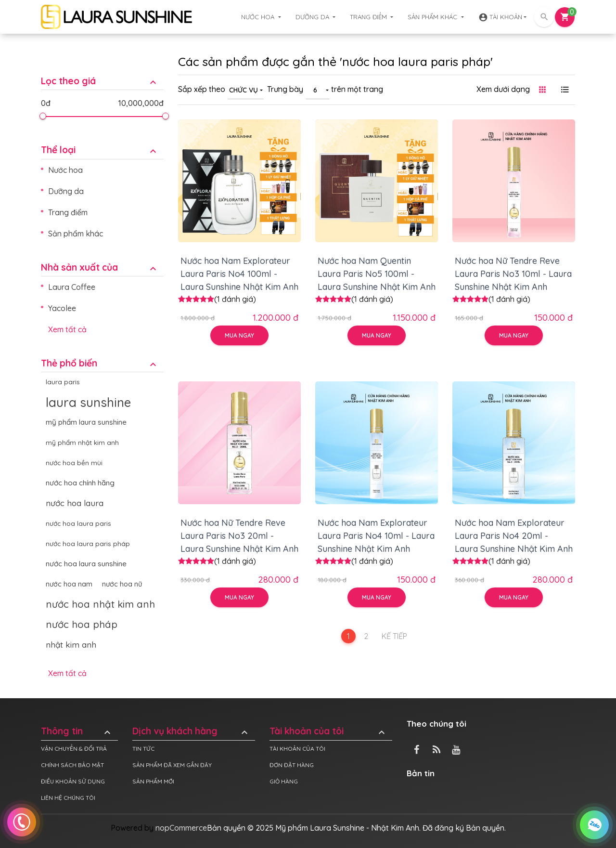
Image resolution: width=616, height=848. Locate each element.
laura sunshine (88, 402)
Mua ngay (239, 335)
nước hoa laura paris (78, 523)
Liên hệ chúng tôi (68, 798)
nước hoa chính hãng (80, 483)
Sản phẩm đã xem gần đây (172, 765)
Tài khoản (500, 17)
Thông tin (77, 731)
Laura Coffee (72, 287)
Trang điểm (369, 17)
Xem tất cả (67, 329)
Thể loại (100, 150)
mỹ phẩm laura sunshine (86, 422)
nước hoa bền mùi (74, 463)
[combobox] (246, 90)
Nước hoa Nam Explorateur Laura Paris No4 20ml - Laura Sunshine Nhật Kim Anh (514, 536)
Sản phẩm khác (433, 17)
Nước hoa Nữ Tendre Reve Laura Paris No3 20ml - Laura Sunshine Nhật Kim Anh (239, 536)
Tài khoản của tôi (328, 731)
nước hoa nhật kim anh (100, 604)
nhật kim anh (71, 645)
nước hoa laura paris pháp (88, 543)
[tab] (102, 74)
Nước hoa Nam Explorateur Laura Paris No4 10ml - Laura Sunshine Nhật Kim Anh (376, 536)
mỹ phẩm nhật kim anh (82, 442)
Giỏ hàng (284, 781)
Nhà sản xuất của (100, 267)
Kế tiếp (394, 636)
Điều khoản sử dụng (73, 781)
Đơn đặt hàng (292, 765)
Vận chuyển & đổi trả (74, 749)
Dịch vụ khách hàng (191, 731)
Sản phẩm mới (153, 781)
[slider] (42, 116)
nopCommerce (181, 828)
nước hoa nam (69, 584)
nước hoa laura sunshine (86, 564)
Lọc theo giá (100, 81)
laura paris (63, 382)
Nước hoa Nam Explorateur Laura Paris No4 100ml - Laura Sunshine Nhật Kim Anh (239, 274)
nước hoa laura (75, 503)
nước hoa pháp (82, 624)
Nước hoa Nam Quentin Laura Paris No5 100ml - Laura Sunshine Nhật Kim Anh (377, 274)
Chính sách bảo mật (72, 765)
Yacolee (62, 308)
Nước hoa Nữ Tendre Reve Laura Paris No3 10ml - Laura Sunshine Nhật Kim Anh (513, 274)
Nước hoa (259, 17)
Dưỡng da (313, 17)
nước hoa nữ (122, 584)
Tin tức (143, 749)
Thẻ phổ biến (100, 363)
